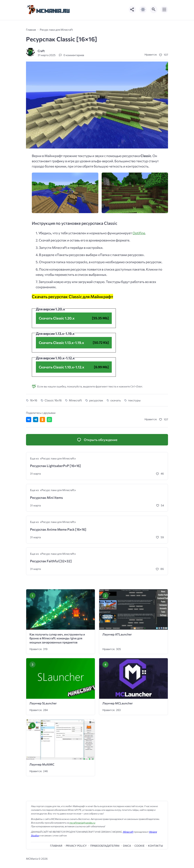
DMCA (127, 846)
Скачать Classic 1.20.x (57, 318)
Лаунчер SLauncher (43, 703)
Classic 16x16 (53, 400)
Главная (56, 846)
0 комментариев (74, 55)
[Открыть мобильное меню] (164, 10)
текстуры (134, 400)
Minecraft (75, 400)
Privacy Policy (76, 846)
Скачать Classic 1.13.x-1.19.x (61, 343)
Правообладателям (105, 846)
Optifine (139, 233)
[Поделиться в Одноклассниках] (42, 420)
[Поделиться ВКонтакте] (29, 420)
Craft (41, 51)
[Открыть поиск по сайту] (154, 10)
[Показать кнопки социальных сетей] (132, 10)
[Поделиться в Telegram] (36, 420)
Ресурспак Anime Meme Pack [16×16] (58, 529)
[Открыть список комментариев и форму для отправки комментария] (97, 440)
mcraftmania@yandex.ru (82, 823)
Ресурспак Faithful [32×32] (51, 561)
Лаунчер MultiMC (42, 764)
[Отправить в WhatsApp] (49, 420)
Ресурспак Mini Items (46, 498)
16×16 (34, 400)
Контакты (155, 846)
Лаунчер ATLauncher (117, 634)
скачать (116, 400)
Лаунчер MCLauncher (118, 703)
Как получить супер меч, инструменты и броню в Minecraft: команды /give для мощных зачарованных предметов (57, 638)
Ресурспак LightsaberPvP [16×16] (55, 466)
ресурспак (96, 400)
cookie (139, 846)
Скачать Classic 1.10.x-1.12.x (61, 367)
